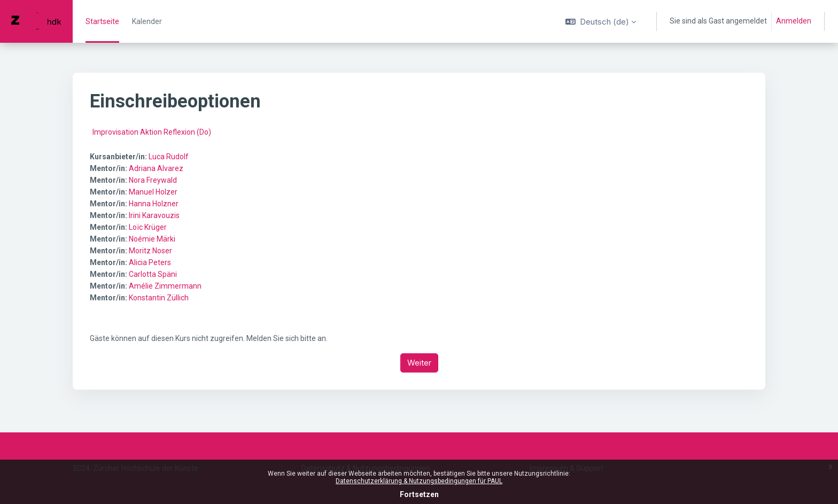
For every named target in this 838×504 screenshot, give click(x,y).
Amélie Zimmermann (165, 286)
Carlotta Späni (153, 274)
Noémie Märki (152, 239)
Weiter (419, 363)
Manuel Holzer (153, 192)
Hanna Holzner (154, 204)
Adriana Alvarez (156, 168)
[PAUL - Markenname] (36, 21)
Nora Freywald (153, 180)
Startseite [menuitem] (102, 21)
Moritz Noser (150, 251)
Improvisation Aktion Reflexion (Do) (152, 132)
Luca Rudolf (169, 157)
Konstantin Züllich (159, 298)
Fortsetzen (419, 494)
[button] (601, 21)
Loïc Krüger (148, 227)
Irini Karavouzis (154, 215)
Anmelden (794, 21)
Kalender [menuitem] (147, 21)
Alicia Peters (150, 262)
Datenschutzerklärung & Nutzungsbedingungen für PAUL (419, 481)
